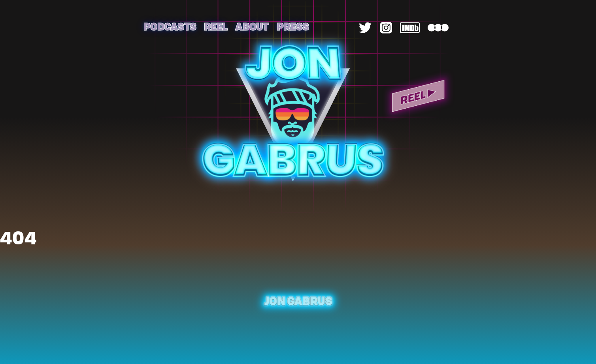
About (252, 26)
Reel (216, 26)
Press (293, 26)
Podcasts (170, 26)
